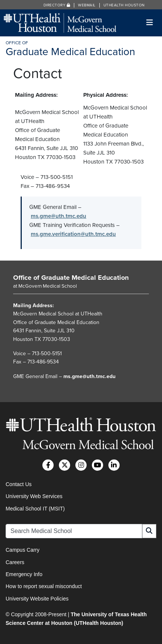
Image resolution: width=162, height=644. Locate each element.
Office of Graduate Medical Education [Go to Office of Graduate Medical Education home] (71, 278)
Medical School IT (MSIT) (35, 509)
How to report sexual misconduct (44, 586)
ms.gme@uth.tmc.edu (58, 216)
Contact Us (19, 484)
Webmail (87, 5)
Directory (57, 5)
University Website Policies (37, 599)
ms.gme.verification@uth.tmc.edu (73, 234)
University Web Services (34, 496)
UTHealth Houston (124, 5)
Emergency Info (24, 574)
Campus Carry (22, 550)
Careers (15, 562)
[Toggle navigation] (150, 23)
